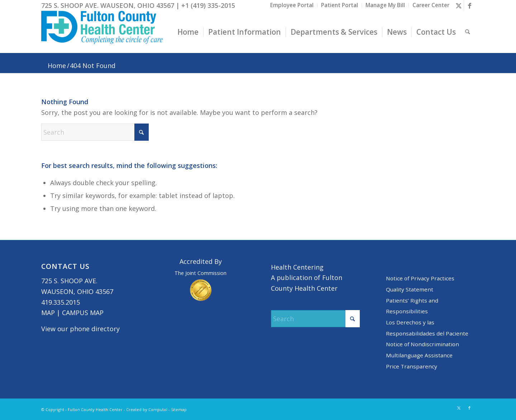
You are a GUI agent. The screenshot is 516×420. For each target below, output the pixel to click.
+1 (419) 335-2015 (208, 5)
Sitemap (179, 409)
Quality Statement (410, 289)
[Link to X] (458, 5)
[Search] (468, 32)
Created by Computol (147, 409)
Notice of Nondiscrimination (422, 344)
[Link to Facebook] (469, 5)
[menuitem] (292, 5)
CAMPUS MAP (83, 313)
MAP (48, 313)
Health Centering (297, 267)
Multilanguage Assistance (419, 355)
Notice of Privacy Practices (420, 278)
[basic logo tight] (102, 32)
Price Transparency (412, 366)
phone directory (95, 329)
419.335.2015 (61, 302)
